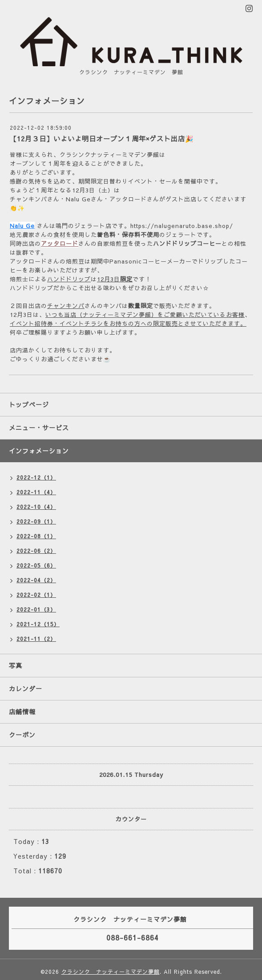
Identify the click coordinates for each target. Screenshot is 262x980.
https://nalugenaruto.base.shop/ (182, 226)
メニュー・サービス (39, 428)
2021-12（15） (38, 624)
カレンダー (26, 688)
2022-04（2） (36, 580)
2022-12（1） (36, 477)
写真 (16, 665)
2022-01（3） (36, 609)
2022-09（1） (36, 521)
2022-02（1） (36, 595)
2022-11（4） (36, 492)
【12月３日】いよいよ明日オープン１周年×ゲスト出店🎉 (102, 138)
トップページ (29, 404)
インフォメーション (39, 451)
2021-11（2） (36, 639)
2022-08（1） (36, 536)
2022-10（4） (36, 507)
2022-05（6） (36, 565)
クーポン (22, 735)
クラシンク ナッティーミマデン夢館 (111, 972)
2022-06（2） (36, 551)
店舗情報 (22, 712)
